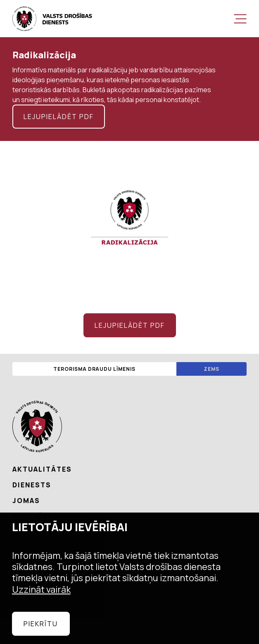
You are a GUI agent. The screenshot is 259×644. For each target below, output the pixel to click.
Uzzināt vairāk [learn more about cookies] (41, 589)
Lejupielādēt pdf (59, 117)
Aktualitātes (42, 469)
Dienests (32, 485)
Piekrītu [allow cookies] (41, 624)
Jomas (26, 501)
